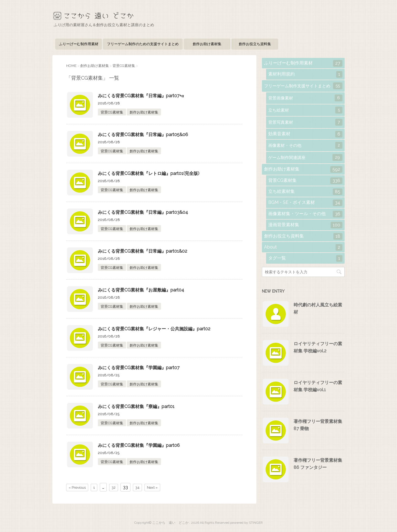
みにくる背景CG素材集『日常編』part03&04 (143, 212)
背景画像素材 (305, 98)
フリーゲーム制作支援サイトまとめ (303, 86)
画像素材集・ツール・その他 (305, 214)
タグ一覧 (305, 258)
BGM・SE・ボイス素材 (305, 203)
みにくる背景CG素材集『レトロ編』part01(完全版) (149, 173)
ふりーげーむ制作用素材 (79, 44)
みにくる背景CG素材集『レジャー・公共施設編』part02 (154, 329)
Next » (152, 488)
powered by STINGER (246, 523)
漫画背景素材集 (305, 225)
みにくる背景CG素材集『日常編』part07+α (141, 96)
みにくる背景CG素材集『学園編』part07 (139, 368)
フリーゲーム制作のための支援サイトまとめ (143, 44)
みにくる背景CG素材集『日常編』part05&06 (143, 135)
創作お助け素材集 (207, 44)
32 (114, 488)
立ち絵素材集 (305, 192)
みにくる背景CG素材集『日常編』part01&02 (143, 251)
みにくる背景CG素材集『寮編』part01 (136, 407)
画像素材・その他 (305, 145)
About (303, 247)
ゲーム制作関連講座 (305, 157)
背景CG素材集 (112, 112)
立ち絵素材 (305, 110)
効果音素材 (305, 134)
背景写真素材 (305, 122)
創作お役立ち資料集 (255, 44)
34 (137, 488)
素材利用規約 (305, 74)
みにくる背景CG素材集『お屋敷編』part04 (141, 290)
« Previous (77, 488)
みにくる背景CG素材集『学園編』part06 (139, 445)
